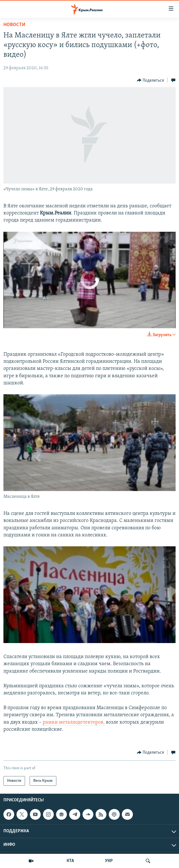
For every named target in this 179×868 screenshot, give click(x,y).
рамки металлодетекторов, (74, 722)
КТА (70, 861)
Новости (14, 25)
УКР (109, 861)
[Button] (151, 80)
